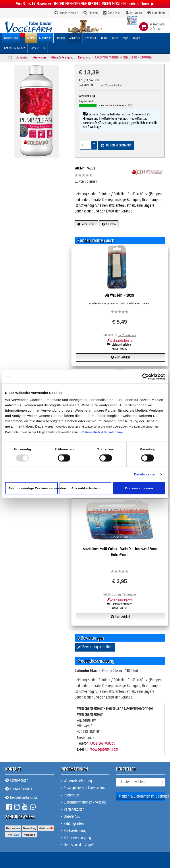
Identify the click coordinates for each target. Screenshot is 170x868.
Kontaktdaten (17, 780)
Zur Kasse (114, 13)
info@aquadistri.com (103, 749)
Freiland (60, 38)
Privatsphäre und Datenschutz (85, 788)
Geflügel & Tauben (15, 48)
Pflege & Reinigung (62, 57)
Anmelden (158, 13)
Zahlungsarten (74, 824)
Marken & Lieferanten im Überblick (144, 796)
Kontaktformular (19, 789)
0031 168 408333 (103, 743)
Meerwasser (39, 57)
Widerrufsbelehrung (78, 781)
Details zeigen (145, 474)
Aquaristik (75, 38)
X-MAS (31, 38)
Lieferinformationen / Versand (85, 802)
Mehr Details (86, 224)
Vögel (126, 38)
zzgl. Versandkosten (111, 85)
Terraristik (91, 38)
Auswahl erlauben (85, 488)
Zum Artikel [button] (120, 357)
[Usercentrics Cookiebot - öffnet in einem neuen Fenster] (146, 377)
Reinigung (84, 57)
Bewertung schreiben (95, 647)
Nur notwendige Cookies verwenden (33, 488)
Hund (104, 38)
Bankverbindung (75, 831)
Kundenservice (68, 13)
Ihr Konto (136, 13)
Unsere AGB (72, 816)
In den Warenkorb (116, 145)
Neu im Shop (11, 38)
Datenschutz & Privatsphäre (103, 432)
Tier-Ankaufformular (22, 798)
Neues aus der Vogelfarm (81, 845)
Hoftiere (34, 48)
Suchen (93, 13)
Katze (115, 38)
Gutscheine (45, 38)
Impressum (71, 795)
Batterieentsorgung (77, 838)
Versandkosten (74, 809)
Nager (137, 38)
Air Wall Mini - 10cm (120, 295)
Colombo (109, 224)
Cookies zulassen (139, 488)
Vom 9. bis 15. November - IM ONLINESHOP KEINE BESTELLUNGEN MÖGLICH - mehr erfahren (85, 4)
